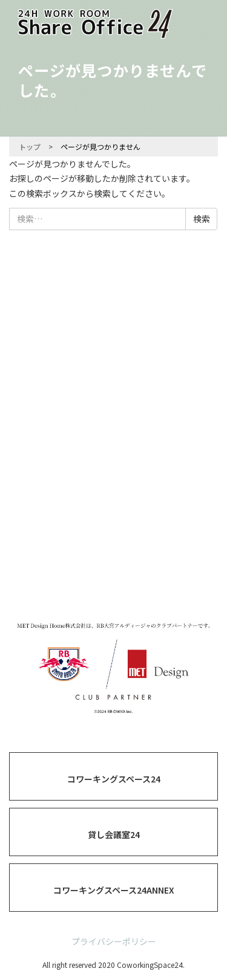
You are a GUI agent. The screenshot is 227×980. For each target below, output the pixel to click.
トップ (30, 147)
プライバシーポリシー (114, 941)
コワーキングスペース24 (114, 779)
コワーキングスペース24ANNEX (114, 890)
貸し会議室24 (114, 834)
